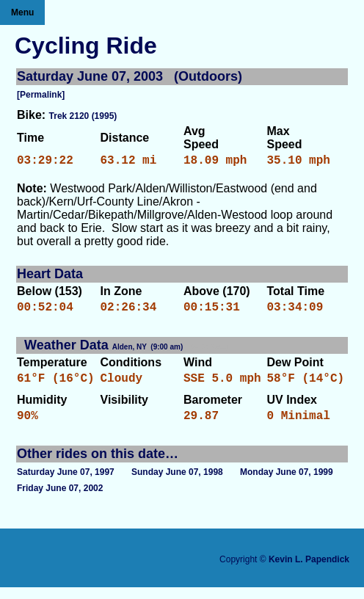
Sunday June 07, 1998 (177, 484)
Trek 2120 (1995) (83, 116)
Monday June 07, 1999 (287, 484)
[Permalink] (41, 95)
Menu (22, 12)
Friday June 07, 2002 (60, 500)
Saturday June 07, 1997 (66, 484)
